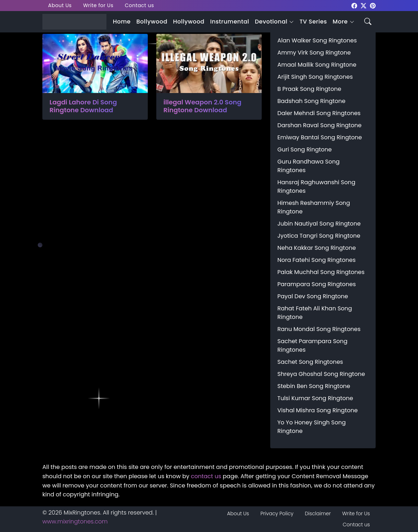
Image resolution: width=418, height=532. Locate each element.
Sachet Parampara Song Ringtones (312, 345)
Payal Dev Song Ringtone (313, 296)
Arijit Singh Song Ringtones (315, 77)
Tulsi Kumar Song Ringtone (315, 398)
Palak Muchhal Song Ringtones (321, 272)
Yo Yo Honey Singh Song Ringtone (312, 427)
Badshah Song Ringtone (311, 101)
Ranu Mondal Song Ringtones (319, 329)
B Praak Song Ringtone (309, 89)
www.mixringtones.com (75, 521)
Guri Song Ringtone (305, 149)
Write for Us (98, 5)
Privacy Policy (277, 513)
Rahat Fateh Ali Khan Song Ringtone (315, 313)
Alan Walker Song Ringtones (317, 40)
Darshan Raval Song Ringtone (319, 125)
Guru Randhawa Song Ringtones (309, 166)
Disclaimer (318, 513)
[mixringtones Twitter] (364, 5)
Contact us (140, 5)
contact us (206, 476)
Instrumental (230, 22)
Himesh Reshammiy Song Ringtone (314, 207)
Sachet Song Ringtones (310, 362)
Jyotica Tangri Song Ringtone (319, 236)
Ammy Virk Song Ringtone (314, 53)
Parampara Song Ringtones (317, 284)
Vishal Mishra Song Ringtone (318, 410)
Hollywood (189, 22)
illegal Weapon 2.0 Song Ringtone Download (202, 106)
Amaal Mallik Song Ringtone (317, 65)
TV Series (313, 22)
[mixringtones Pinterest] (373, 5)
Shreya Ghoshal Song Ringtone (321, 374)
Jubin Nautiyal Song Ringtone (319, 224)
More (340, 22)
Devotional (271, 22)
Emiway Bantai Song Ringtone (320, 137)
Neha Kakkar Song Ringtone (317, 248)
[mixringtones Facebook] (354, 5)
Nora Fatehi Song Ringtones (317, 260)
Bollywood (152, 22)
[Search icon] (368, 21)
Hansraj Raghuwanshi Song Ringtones (316, 187)
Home (122, 22)
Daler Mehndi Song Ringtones (319, 113)
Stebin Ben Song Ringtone (314, 386)
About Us (60, 5)
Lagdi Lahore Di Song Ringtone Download (83, 106)
